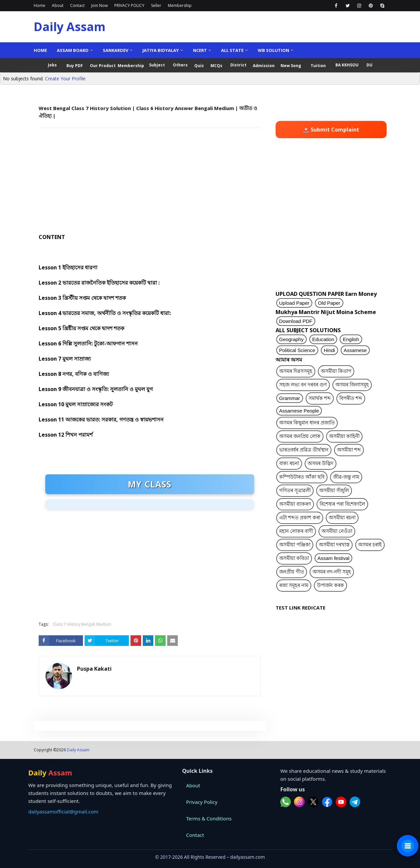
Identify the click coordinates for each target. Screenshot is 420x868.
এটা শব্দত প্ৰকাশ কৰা (300, 517)
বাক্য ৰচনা (289, 463)
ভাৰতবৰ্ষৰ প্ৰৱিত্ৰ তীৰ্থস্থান (304, 450)
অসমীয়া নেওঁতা (337, 531)
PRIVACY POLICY (129, 5)
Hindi (329, 350)
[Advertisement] (150, 181)
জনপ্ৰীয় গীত (292, 572)
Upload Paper (294, 303)
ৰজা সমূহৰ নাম (294, 585)
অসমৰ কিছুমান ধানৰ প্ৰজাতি (307, 423)
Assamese (355, 350)
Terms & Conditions (209, 818)
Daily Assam (70, 27)
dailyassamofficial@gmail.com (63, 811)
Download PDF (296, 321)
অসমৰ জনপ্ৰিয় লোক (300, 436)
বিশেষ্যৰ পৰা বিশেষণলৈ (342, 504)
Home (39, 5)
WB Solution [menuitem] (273, 50)
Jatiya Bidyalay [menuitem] (161, 50)
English (351, 339)
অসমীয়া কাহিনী (344, 436)
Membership (180, 5)
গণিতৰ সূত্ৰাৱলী (295, 490)
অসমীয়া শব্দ (349, 450)
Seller (156, 5)
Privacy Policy (202, 802)
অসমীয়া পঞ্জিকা (295, 545)
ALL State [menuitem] (232, 50)
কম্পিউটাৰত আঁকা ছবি (302, 477)
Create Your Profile (65, 79)
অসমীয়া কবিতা (294, 558)
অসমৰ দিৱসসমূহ (296, 371)
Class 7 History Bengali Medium (82, 624)
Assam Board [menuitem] (73, 50)
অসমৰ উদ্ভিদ (321, 463)
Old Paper (329, 303)
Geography (291, 339)
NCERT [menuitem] (200, 50)
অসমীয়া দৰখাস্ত (334, 545)
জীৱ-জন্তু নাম (346, 477)
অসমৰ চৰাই (370, 545)
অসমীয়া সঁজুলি (334, 490)
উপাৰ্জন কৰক (330, 585)
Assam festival (334, 558)
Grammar (290, 398)
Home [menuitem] (40, 50)
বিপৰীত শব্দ (351, 398)
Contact (77, 5)
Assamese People (299, 411)
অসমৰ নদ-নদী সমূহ (332, 572)
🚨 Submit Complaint (331, 130)
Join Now (99, 5)
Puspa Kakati (94, 669)
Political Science (297, 350)
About (58, 5)
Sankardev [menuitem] (115, 50)
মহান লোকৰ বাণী (296, 531)
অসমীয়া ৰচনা (342, 517)
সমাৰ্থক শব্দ (320, 398)
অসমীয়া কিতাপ (336, 371)
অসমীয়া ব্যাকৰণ (295, 504)
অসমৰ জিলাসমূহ (352, 385)
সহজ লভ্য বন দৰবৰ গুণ (303, 385)
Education (323, 339)
